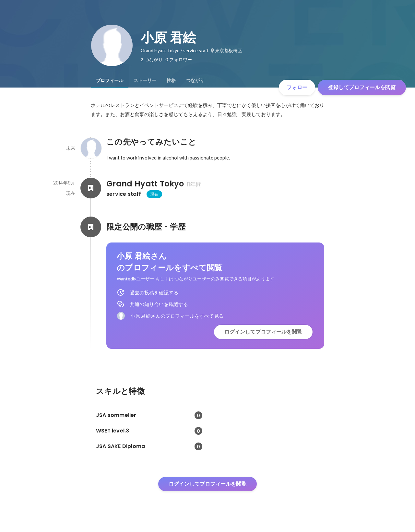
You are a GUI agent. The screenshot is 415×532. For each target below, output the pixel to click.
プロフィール (110, 80)
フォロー (297, 87)
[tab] (110, 80)
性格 (171, 80)
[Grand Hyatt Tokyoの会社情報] (91, 188)
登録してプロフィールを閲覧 (362, 87)
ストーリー (145, 80)
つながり (195, 80)
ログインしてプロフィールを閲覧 (263, 332)
